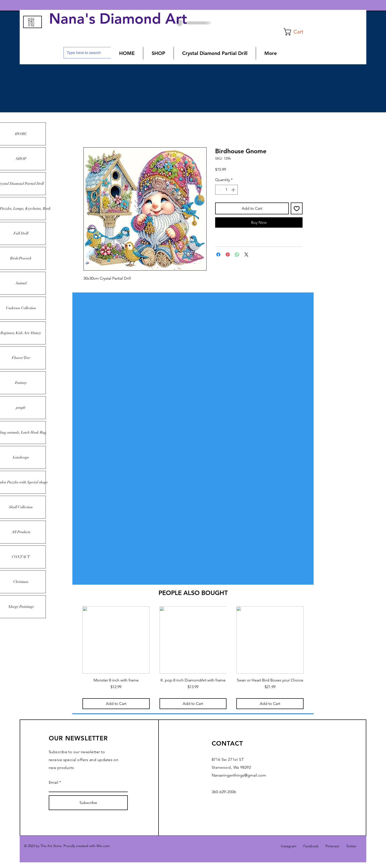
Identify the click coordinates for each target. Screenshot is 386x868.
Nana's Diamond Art (120, 19)
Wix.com (103, 846)
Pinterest (332, 846)
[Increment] (234, 190)
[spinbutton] (226, 190)
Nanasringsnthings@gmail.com (239, 775)
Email (54, 783)
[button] (298, 32)
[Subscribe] (88, 803)
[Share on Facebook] (218, 255)
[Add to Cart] (116, 704)
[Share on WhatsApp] (237, 255)
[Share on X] (246, 255)
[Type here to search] (88, 53)
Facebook (311, 846)
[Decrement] (219, 190)
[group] (193, 658)
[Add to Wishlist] (297, 208)
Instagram (289, 846)
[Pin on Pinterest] (228, 255)
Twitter (351, 846)
